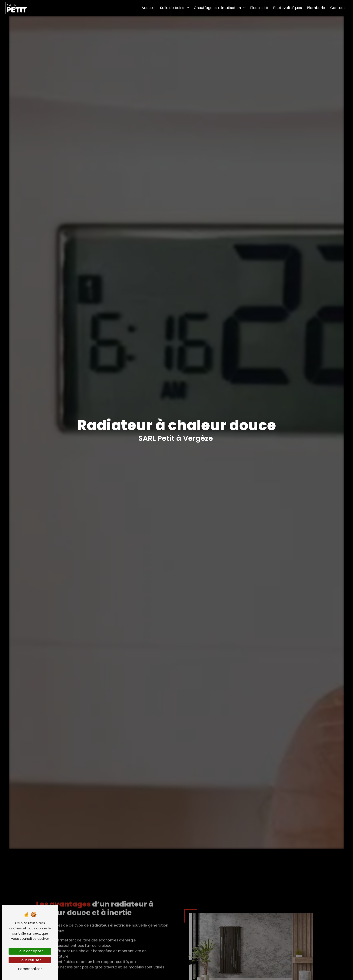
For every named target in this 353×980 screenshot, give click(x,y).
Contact (338, 8)
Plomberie (316, 8)
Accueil (148, 8)
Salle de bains (172, 8)
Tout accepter (30, 951)
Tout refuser (30, 960)
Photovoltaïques (287, 8)
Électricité (259, 8)
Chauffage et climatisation (217, 8)
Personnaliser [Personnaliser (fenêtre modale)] (30, 969)
